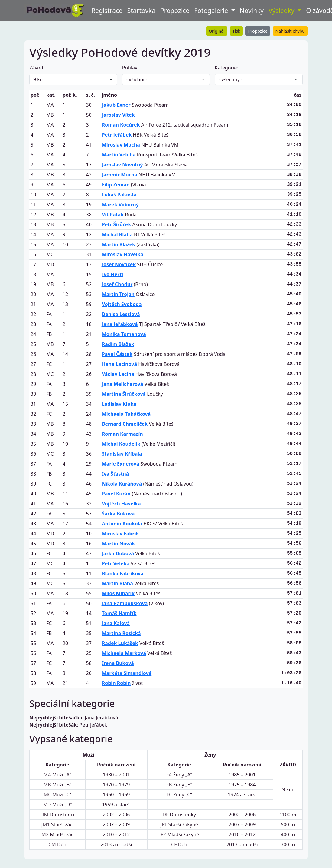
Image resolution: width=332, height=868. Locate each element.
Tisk (236, 31)
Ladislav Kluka (119, 404)
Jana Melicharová (123, 384)
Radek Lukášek (120, 643)
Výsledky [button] (282, 11)
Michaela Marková (124, 653)
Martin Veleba (119, 155)
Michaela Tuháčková (126, 414)
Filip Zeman (116, 185)
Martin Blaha (117, 583)
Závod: (37, 68)
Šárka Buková (118, 514)
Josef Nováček (119, 264)
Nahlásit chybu (290, 31)
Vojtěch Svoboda (122, 304)
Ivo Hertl (112, 274)
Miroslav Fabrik (120, 534)
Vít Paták (113, 215)
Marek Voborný (120, 205)
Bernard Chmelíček (125, 424)
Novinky (252, 11)
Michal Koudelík (121, 444)
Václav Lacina (118, 374)
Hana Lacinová (119, 364)
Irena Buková (118, 663)
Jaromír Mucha (120, 175)
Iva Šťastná (115, 474)
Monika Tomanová (124, 334)
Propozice (175, 11)
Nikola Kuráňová (122, 484)
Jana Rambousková (125, 603)
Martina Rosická (121, 633)
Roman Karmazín (122, 434)
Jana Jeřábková (120, 324)
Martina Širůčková (124, 394)
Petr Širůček (117, 224)
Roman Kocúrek (121, 125)
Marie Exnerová (121, 464)
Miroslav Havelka (123, 254)
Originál (217, 31)
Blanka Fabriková (123, 573)
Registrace (107, 11)
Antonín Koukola (122, 524)
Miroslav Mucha (121, 145)
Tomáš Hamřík (119, 613)
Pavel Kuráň (116, 494)
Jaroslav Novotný (122, 165)
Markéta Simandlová (127, 673)
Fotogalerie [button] (212, 11)
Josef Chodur (117, 284)
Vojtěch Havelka (121, 504)
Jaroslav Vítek (118, 115)
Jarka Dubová (118, 553)
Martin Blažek (119, 244)
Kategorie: (226, 68)
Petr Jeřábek (117, 135)
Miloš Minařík (118, 593)
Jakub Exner (116, 105)
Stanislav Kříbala (122, 454)
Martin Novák (118, 544)
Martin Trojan (118, 294)
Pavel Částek (117, 354)
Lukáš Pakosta (119, 195)
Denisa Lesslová (121, 314)
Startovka (141, 11)
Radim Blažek (118, 344)
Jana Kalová (116, 623)
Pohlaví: (131, 68)
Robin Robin (116, 683)
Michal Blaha (117, 234)
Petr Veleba (116, 563)
